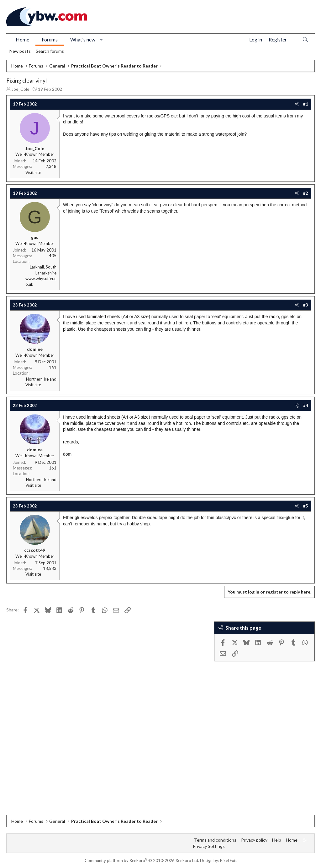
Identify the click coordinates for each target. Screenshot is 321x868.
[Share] (297, 104)
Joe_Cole (21, 89)
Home (22, 39)
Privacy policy (254, 840)
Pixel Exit (228, 860)
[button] (101, 40)
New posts (20, 51)
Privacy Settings (209, 846)
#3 (306, 305)
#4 (306, 405)
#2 (306, 193)
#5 (306, 506)
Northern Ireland (41, 379)
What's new (83, 39)
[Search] (305, 40)
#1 (306, 104)
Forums (50, 39)
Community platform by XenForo (142, 860)
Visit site (33, 172)
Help (277, 840)
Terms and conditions (215, 840)
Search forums (50, 51)
